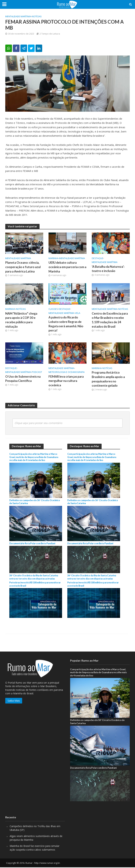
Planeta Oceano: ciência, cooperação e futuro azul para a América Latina (23, 267)
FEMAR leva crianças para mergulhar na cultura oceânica (66, 381)
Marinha (53, 258)
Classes (53, 309)
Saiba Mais (14, 701)
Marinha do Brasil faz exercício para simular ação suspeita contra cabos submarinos (35, 848)
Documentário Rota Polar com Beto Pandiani (33, 544)
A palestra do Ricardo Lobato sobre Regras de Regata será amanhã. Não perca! (66, 324)
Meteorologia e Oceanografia (67, 373)
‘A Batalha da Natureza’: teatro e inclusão (108, 269)
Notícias (37, 16)
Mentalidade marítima (18, 16)
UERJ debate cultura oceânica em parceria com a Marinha (67, 267)
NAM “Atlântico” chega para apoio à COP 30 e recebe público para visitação (22, 320)
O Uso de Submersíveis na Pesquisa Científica (23, 379)
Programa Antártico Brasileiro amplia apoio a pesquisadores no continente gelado (108, 380)
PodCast (37, 373)
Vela (78, 313)
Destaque (97, 258)
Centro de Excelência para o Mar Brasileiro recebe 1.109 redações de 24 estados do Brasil (110, 320)
